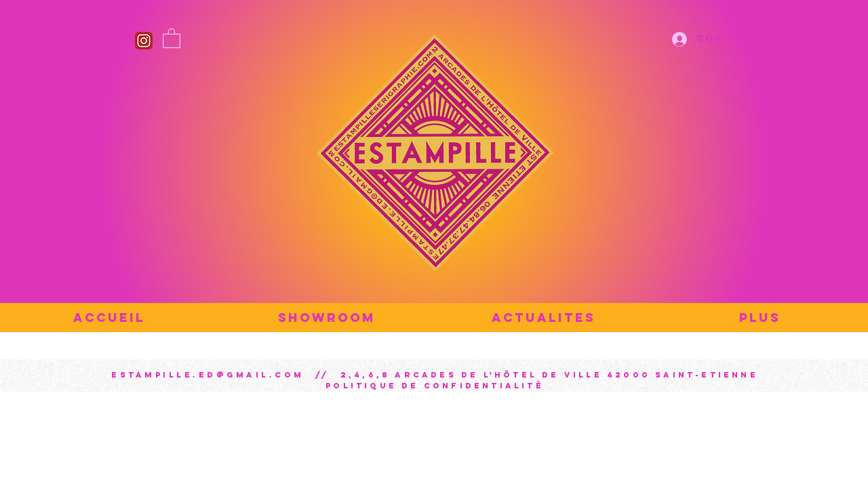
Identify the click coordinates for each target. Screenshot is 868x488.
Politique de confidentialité (435, 386)
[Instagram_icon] (144, 41)
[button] (172, 38)
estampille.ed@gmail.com (208, 375)
